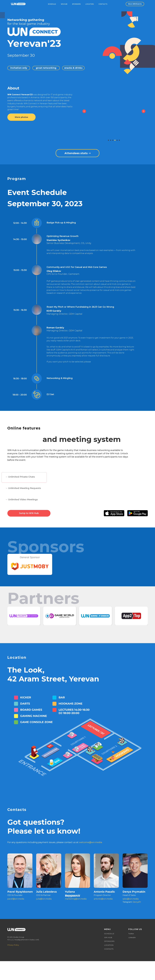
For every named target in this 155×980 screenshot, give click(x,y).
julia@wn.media (44, 899)
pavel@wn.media (16, 899)
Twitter (131, 934)
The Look (25, 670)
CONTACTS (109, 949)
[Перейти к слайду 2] (111, 140)
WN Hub (64, 4)
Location (90, 4)
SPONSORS (109, 941)
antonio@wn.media (103, 899)
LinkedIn (132, 937)
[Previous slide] (84, 111)
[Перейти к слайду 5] (117, 140)
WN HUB (108, 937)
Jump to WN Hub (29, 513)
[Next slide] (144, 111)
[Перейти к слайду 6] (119, 140)
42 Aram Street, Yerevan (53, 679)
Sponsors (76, 4)
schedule (52, 4)
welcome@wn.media (91, 842)
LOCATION (109, 945)
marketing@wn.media (76, 899)
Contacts (103, 4)
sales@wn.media (131, 899)
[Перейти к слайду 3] (113, 140)
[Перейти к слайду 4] (115, 140)
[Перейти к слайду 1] (108, 140)
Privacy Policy (13, 945)
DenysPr (137, 902)
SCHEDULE (109, 934)
